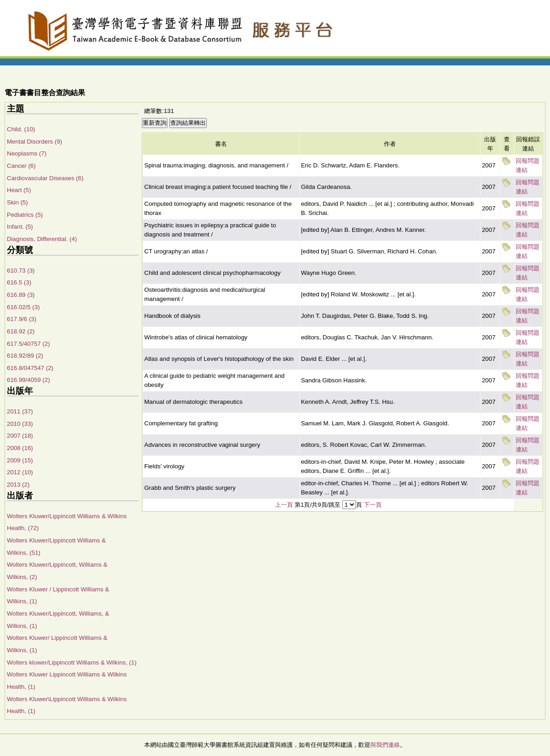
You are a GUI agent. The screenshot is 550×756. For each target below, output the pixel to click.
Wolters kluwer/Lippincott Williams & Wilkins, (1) (72, 662)
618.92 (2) (21, 331)
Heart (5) (19, 190)
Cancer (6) (21, 166)
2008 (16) (20, 448)
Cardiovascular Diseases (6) (45, 178)
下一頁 (373, 505)
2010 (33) (20, 424)
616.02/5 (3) (23, 307)
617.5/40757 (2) (28, 344)
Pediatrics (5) (25, 215)
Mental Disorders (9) (35, 142)
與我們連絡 (385, 745)
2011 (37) (20, 411)
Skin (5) (17, 202)
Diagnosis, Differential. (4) (42, 239)
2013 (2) (18, 485)
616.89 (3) (21, 295)
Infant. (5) (20, 227)
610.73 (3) (21, 271)
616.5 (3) (19, 282)
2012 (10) (20, 472)
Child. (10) (21, 129)
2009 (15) (20, 460)
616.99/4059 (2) (28, 380)
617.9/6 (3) (22, 319)
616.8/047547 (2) (30, 368)
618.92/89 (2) (25, 356)
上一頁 (284, 505)
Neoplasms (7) (27, 153)
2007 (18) (20, 436)
